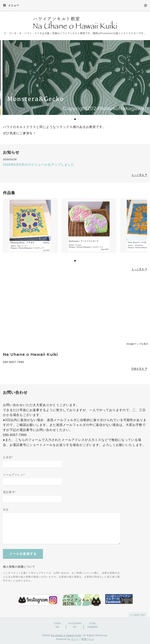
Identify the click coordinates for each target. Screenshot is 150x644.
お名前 (8, 457)
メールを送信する (23, 554)
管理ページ (88, 639)
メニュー (11, 5)
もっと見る (139, 175)
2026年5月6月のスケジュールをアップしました (39, 165)
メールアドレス (14, 475)
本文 (6, 510)
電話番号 (9, 492)
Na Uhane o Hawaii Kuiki (66, 635)
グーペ (75, 639)
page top (137, 615)
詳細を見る (139, 369)
